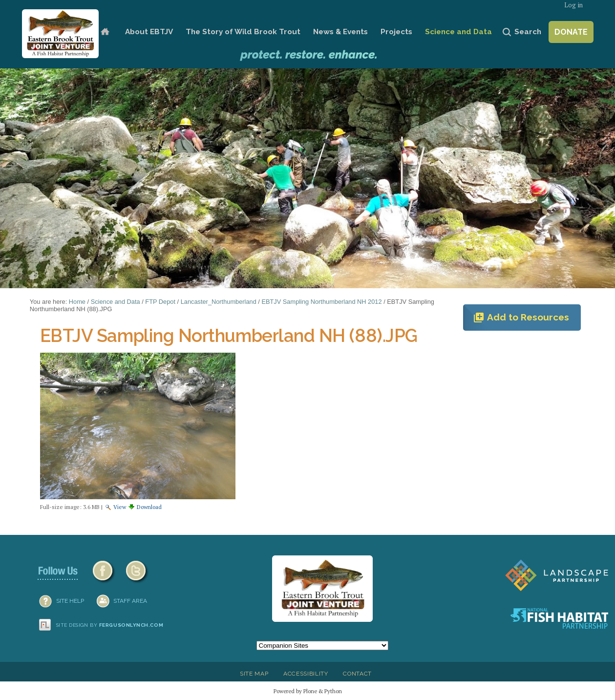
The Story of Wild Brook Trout (243, 32)
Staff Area (130, 601)
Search (528, 32)
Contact (357, 674)
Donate (571, 32)
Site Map (254, 674)
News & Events (340, 32)
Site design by (110, 625)
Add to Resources (521, 318)
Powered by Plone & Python (308, 691)
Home (105, 32)
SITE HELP (70, 601)
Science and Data (458, 32)
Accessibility (306, 674)
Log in (573, 5)
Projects (396, 32)
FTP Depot (160, 302)
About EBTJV (149, 32)
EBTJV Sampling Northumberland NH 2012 (321, 302)
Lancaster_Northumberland (219, 302)
